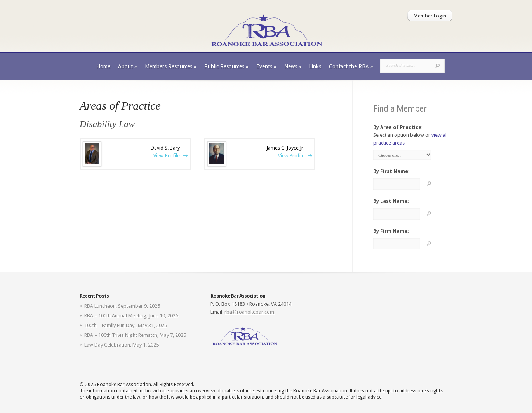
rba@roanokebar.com (249, 312)
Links (315, 66)
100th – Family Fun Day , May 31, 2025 (126, 325)
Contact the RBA (351, 66)
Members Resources (171, 66)
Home (103, 66)
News (293, 66)
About (128, 66)
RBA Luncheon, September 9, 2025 (122, 306)
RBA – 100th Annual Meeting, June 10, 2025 (131, 316)
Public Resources (226, 66)
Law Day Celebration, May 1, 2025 (122, 345)
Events (266, 66)
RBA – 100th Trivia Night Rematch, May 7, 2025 (135, 335)
